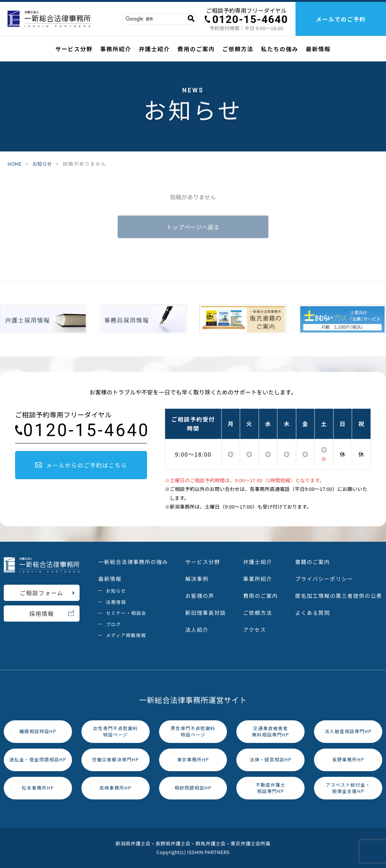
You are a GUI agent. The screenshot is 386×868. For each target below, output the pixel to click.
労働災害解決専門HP (115, 759)
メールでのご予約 (341, 19)
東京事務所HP (193, 759)
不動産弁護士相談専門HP (270, 788)
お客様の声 (200, 596)
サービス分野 (74, 49)
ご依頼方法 (238, 49)
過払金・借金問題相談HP (38, 759)
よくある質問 (312, 613)
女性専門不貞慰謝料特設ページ (116, 731)
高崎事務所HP (116, 788)
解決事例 (197, 579)
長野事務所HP (348, 759)
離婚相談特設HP (38, 731)
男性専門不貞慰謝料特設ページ (193, 731)
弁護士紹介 (154, 49)
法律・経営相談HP (270, 759)
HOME (15, 164)
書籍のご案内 (312, 562)
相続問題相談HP (193, 788)
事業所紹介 (258, 579)
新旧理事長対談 (205, 613)
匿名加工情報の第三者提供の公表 (339, 596)
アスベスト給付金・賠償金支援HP (348, 788)
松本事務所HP (38, 788)
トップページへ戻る (193, 228)
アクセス (255, 630)
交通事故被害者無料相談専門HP (271, 731)
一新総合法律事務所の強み (133, 562)
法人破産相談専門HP (348, 731)
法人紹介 (197, 630)
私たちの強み (280, 49)
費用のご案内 (196, 49)
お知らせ (42, 164)
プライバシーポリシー (324, 579)
